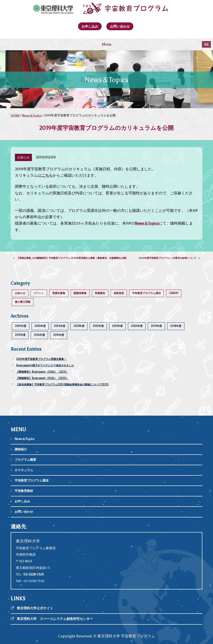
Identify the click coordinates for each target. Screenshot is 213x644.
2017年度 (20, 335)
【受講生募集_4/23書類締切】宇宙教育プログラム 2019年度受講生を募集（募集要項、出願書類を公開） (71, 258)
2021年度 (117, 326)
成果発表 (119, 293)
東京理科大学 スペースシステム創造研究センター (55, 619)
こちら (47, 175)
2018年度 (176, 326)
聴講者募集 (80, 293)
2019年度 (156, 326)
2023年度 (79, 326)
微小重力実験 (23, 302)
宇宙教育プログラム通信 (146, 293)
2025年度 (40, 326)
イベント (39, 293)
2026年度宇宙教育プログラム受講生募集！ (41, 359)
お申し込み (90, 26)
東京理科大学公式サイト (35, 608)
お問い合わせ (120, 26)
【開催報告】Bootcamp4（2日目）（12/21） (42, 372)
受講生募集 (59, 293)
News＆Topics (32, 115)
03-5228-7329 (34, 574)
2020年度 (137, 326)
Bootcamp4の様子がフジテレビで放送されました (45, 365)
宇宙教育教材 (24, 491)
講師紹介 (21, 449)
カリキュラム (24, 470)
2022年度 (98, 326)
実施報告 (100, 293)
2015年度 (59, 335)
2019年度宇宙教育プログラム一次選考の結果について (169, 258)
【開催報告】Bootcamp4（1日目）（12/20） (42, 378)
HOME (15, 115)
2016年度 (39, 335)
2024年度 (60, 326)
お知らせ (20, 293)
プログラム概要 (25, 460)
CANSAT (174, 293)
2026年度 (21, 326)
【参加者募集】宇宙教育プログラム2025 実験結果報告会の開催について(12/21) (62, 385)
